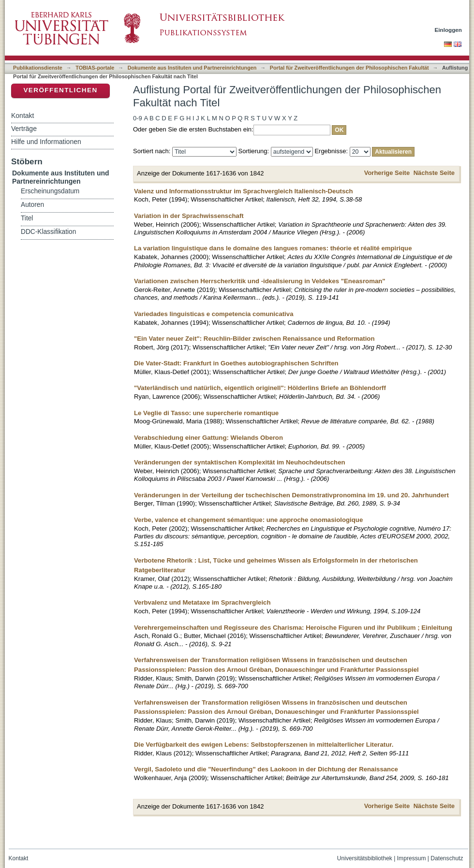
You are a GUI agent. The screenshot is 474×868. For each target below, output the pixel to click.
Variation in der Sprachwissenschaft (189, 216)
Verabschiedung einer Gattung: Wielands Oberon (208, 438)
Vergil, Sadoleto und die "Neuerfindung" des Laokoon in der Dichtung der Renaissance (266, 769)
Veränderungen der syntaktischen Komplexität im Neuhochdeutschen (240, 462)
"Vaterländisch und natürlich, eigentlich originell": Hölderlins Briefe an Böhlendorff (260, 388)
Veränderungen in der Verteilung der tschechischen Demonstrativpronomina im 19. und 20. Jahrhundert (291, 495)
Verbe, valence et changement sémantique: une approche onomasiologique (248, 520)
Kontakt (22, 116)
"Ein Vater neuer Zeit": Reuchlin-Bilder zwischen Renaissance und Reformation (254, 339)
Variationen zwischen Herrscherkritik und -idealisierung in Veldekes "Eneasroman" (260, 281)
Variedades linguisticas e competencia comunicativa (214, 314)
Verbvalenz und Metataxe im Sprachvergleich (202, 602)
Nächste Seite (434, 173)
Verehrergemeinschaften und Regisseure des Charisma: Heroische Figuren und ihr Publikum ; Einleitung (293, 628)
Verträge (24, 129)
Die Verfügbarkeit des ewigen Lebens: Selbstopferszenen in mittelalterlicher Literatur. (264, 745)
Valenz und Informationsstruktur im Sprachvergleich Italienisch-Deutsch (244, 191)
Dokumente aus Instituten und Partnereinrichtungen (192, 68)
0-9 (138, 118)
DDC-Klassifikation (48, 232)
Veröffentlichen (60, 90)
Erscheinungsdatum (50, 191)
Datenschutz (447, 858)
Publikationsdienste (38, 68)
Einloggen (449, 30)
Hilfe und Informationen (46, 142)
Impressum (412, 858)
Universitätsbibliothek (365, 858)
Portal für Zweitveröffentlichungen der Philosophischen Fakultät (349, 68)
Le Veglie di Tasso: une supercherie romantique (206, 413)
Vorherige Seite (387, 173)
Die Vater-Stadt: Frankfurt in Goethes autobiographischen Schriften (236, 363)
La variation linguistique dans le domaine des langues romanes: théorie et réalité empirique (273, 248)
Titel (27, 218)
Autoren (32, 205)
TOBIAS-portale (95, 68)
